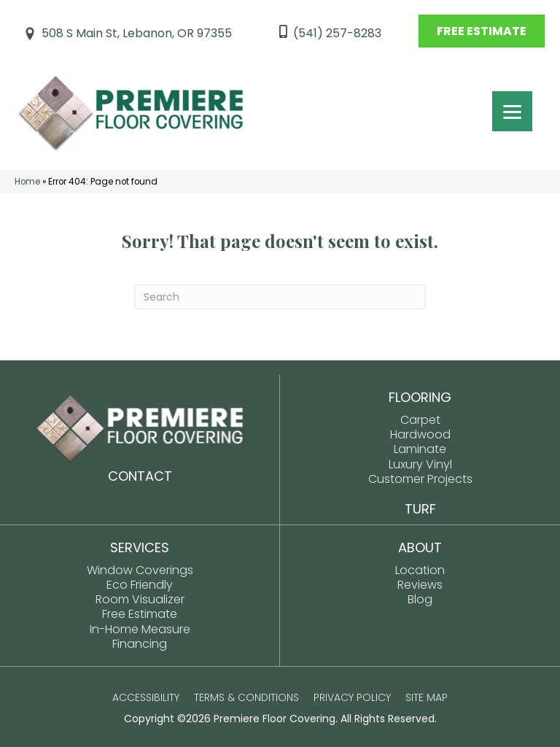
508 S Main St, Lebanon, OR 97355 (137, 33)
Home (27, 182)
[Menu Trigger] (512, 111)
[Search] (280, 297)
